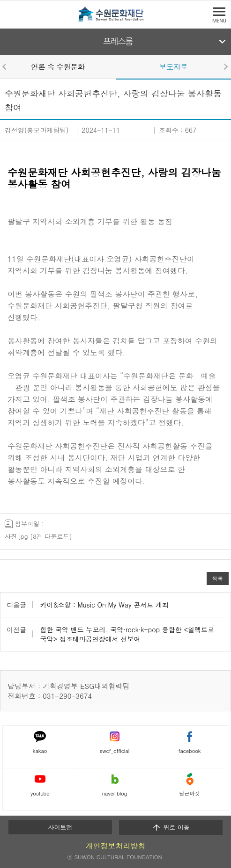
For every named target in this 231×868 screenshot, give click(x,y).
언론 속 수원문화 (58, 67)
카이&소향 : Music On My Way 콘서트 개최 (104, 605)
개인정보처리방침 (116, 846)
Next (225, 66)
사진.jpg (16, 536)
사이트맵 (60, 827)
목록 (218, 579)
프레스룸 (118, 42)
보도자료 (173, 67)
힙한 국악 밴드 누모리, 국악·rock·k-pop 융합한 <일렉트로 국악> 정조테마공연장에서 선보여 (127, 634)
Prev (6, 66)
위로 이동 (171, 827)
